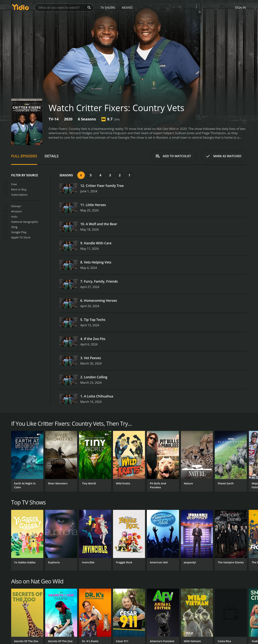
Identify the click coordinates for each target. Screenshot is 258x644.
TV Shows (108, 8)
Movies (127, 8)
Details (52, 156)
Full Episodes (24, 156)
